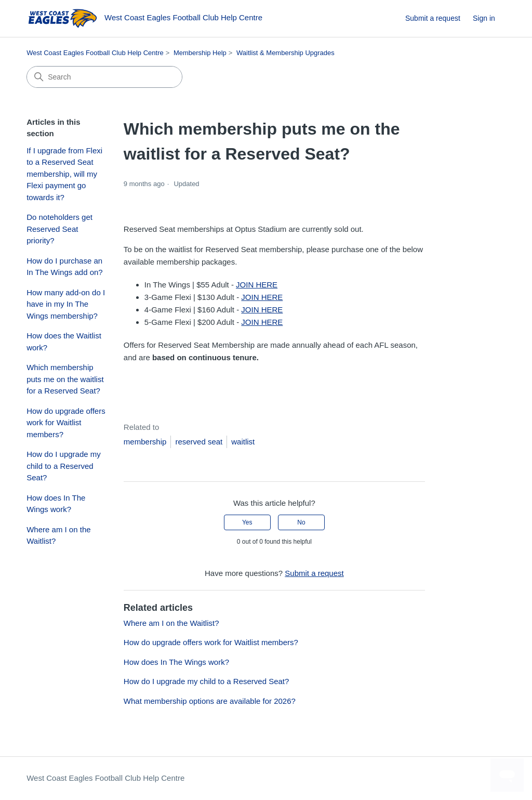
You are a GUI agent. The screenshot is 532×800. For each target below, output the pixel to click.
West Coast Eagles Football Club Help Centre (95, 53)
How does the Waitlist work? (64, 342)
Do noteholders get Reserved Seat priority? (59, 229)
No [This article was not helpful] (301, 522)
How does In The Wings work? (56, 504)
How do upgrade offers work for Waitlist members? (66, 423)
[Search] (104, 77)
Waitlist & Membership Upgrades (285, 53)
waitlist (243, 442)
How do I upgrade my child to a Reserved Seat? (64, 466)
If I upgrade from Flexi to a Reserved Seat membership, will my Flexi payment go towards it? (64, 174)
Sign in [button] (484, 18)
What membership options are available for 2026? (210, 701)
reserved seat (199, 442)
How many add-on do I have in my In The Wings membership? (66, 304)
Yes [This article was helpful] (247, 522)
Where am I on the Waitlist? (58, 535)
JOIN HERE (257, 285)
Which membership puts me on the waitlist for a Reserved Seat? (65, 379)
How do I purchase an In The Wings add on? (64, 267)
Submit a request (433, 18)
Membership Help (200, 53)
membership (145, 442)
